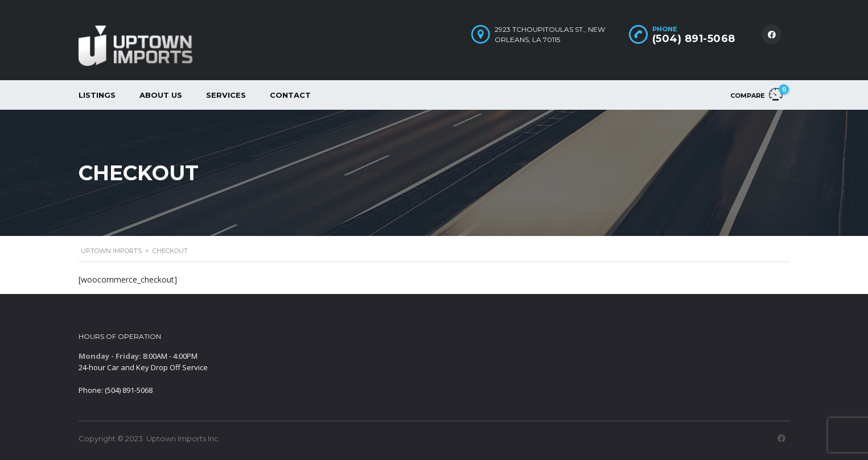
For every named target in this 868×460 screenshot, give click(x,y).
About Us (161, 95)
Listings (97, 95)
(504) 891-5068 (694, 39)
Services (226, 95)
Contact (290, 95)
